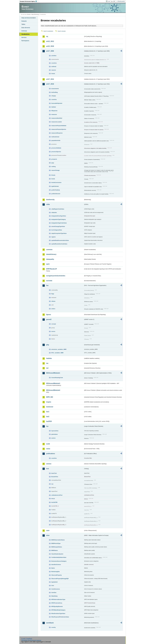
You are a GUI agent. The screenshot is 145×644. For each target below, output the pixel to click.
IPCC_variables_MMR (57, 353)
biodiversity (50, 200)
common (49, 250)
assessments (55, 89)
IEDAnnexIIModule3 (53, 383)
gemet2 (49, 319)
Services (24, 37)
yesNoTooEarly (56, 190)
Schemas (24, 31)
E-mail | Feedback (27, 639)
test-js (53, 499)
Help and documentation (29, 18)
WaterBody (54, 596)
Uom (53, 586)
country (53, 627)
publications (51, 454)
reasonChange (55, 170)
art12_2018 (50, 46)
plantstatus (54, 434)
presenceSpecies (56, 152)
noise (48, 449)
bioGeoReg (54, 92)
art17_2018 (50, 84)
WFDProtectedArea (57, 603)
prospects (54, 159)
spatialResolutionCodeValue (59, 244)
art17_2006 (50, 51)
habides (49, 358)
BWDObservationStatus (58, 540)
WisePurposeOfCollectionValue (60, 617)
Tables (23, 24)
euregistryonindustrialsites (56, 276)
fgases (49, 315)
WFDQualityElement (57, 606)
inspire (49, 402)
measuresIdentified (57, 118)
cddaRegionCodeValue (58, 209)
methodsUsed (55, 137)
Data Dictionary (35, 14)
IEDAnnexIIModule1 (53, 373)
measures (54, 114)
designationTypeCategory (59, 219)
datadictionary (51, 254)
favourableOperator (57, 103)
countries (54, 63)
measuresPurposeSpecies (59, 129)
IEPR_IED (50, 397)
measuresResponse (57, 133)
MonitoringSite (55, 572)
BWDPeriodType (56, 543)
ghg (48, 345)
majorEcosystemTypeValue (59, 233)
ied (47, 368)
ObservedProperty (57, 575)
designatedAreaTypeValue (59, 216)
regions (53, 237)
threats (53, 175)
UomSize (54, 593)
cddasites (54, 212)
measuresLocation (57, 122)
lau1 (48, 412)
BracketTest (55, 477)
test (48, 469)
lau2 (48, 417)
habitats (54, 107)
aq (47, 36)
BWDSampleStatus (57, 547)
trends (53, 74)
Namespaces (25, 41)
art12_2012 (50, 41)
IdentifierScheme (56, 565)
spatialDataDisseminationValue (60, 240)
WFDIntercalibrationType (58, 599)
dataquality (50, 259)
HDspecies (54, 111)
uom (48, 530)
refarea (53, 301)
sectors (53, 438)
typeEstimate (55, 186)
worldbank (50, 623)
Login (109, 1)
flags (53, 294)
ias (47, 363)
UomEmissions (56, 589)
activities (54, 56)
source (53, 331)
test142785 (54, 502)
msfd (48, 444)
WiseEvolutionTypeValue (58, 613)
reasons (54, 70)
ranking (53, 167)
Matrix (53, 568)
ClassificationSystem (57, 554)
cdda (48, 204)
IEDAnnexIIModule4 (53, 390)
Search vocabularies (48, 31)
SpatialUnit (54, 582)
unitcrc (53, 309)
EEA (29, 1)
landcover (50, 407)
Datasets (24, 21)
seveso (49, 464)
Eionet (29, 14)
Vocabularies (25, 34)
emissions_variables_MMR (59, 349)
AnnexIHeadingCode (57, 378)
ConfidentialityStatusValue (59, 557)
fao (47, 285)
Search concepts (62, 31)
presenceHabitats (56, 148)
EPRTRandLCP (52, 269)
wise (48, 535)
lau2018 (49, 421)
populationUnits (56, 140)
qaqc (53, 163)
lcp (47, 426)
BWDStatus (55, 550)
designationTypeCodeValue (59, 223)
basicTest (54, 473)
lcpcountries (55, 431)
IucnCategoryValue (57, 230)
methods (54, 67)
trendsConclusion (56, 182)
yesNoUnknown (56, 194)
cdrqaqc (54, 96)
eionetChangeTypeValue (58, 226)
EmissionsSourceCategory (59, 561)
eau (52, 484)
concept (54, 324)
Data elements (26, 28)
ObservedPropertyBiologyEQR (60, 579)
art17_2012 (50, 79)
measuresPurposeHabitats (59, 126)
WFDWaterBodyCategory (58, 610)
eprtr (48, 264)
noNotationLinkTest (57, 495)
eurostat (49, 281)
